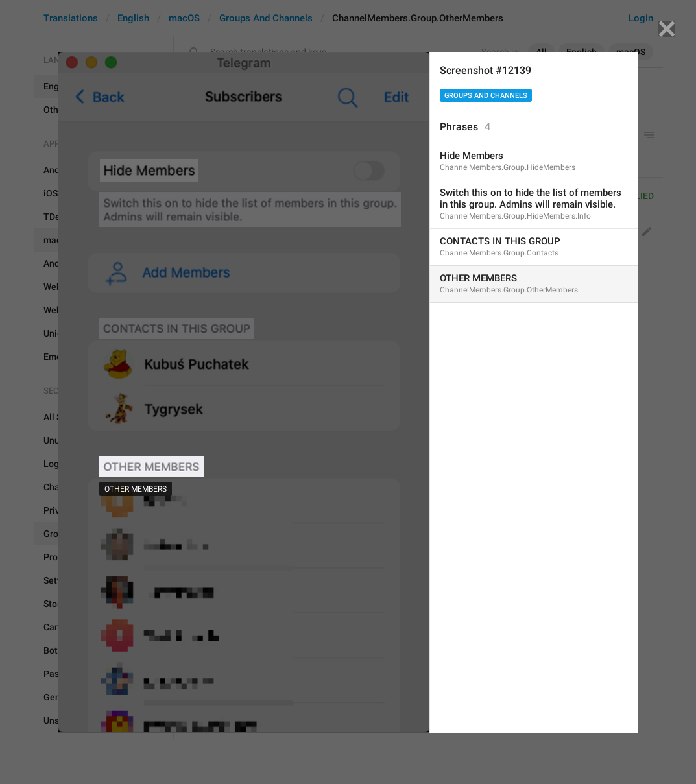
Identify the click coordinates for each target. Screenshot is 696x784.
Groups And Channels (486, 96)
